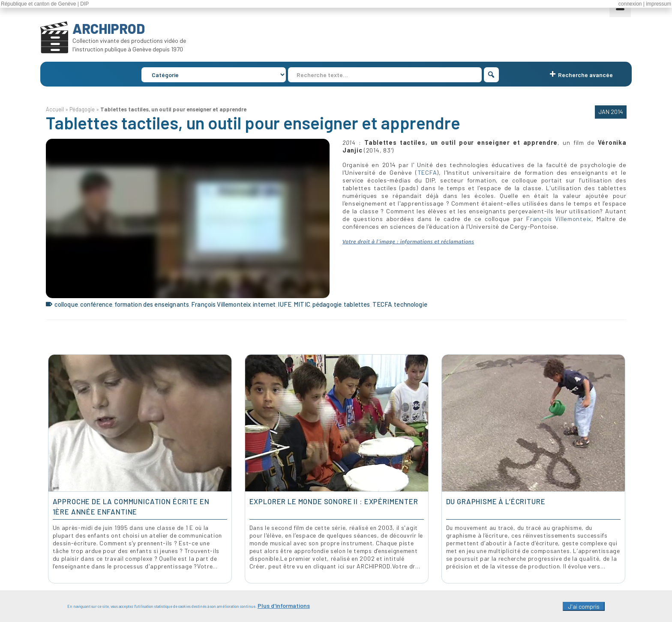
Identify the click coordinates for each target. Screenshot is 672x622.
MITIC (302, 304)
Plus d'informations (284, 609)
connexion (630, 4)
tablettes (357, 304)
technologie (411, 304)
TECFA (427, 172)
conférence (96, 304)
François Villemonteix (559, 219)
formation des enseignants (152, 304)
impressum (658, 4)
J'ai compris (584, 610)
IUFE (285, 304)
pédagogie (327, 304)
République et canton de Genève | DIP (45, 4)
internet (264, 304)
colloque (66, 304)
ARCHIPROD (109, 28)
